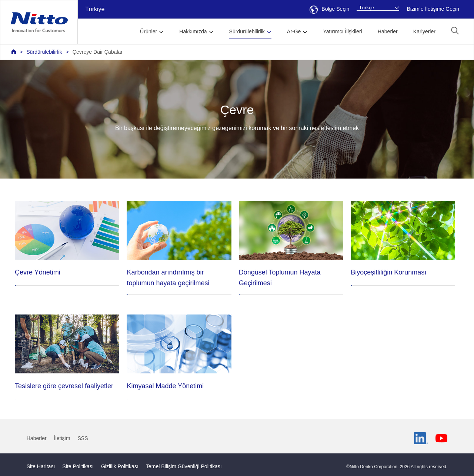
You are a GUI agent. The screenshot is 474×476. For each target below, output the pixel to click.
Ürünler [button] (148, 31)
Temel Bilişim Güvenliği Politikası (184, 466)
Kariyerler (424, 31)
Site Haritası (41, 466)
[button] (455, 31)
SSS (83, 438)
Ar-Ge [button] (294, 31)
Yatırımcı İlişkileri (342, 31)
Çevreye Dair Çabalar (98, 52)
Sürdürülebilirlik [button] (247, 31)
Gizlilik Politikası (120, 466)
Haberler (388, 31)
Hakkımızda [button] (193, 31)
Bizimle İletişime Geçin (433, 9)
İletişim (62, 438)
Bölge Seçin (329, 9)
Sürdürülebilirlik (44, 52)
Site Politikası (78, 466)
